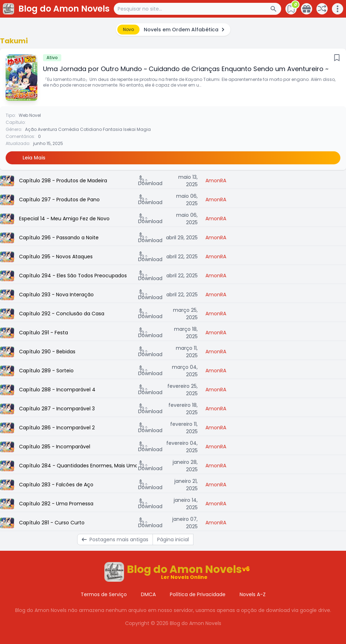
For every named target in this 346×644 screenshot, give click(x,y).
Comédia (69, 129)
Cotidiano (91, 129)
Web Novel (30, 115)
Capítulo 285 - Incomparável (55, 447)
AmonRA (216, 181)
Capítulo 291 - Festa (44, 333)
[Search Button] (276, 9)
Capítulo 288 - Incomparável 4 (57, 390)
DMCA (148, 594)
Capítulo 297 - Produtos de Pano (59, 200)
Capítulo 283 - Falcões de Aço (56, 485)
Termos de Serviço (104, 594)
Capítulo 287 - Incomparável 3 (57, 409)
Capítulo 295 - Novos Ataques (56, 257)
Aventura (47, 129)
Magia (144, 129)
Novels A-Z (253, 594)
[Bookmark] (337, 58)
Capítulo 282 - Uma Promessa (56, 504)
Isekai (129, 129)
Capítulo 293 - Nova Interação (56, 295)
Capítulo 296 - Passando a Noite (59, 238)
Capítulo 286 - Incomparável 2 (57, 428)
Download (150, 181)
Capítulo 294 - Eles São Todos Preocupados (73, 276)
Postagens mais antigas (115, 539)
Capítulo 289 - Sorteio (46, 371)
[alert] (173, 30)
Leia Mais (34, 158)
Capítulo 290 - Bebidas (47, 352)
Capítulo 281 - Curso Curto (52, 523)
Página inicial (173, 539)
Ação (31, 129)
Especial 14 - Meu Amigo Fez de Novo (64, 219)
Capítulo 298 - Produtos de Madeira (63, 181)
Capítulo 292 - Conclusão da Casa (62, 314)
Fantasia (113, 129)
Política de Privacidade (198, 594)
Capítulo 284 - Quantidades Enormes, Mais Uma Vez (78, 466)
